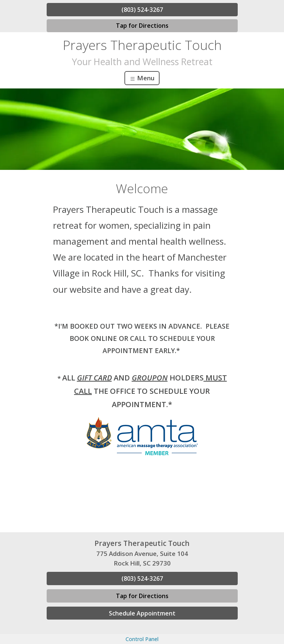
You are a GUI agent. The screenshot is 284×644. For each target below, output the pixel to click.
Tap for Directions (142, 26)
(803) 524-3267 (142, 10)
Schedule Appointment (142, 613)
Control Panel (142, 639)
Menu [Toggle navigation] (142, 78)
